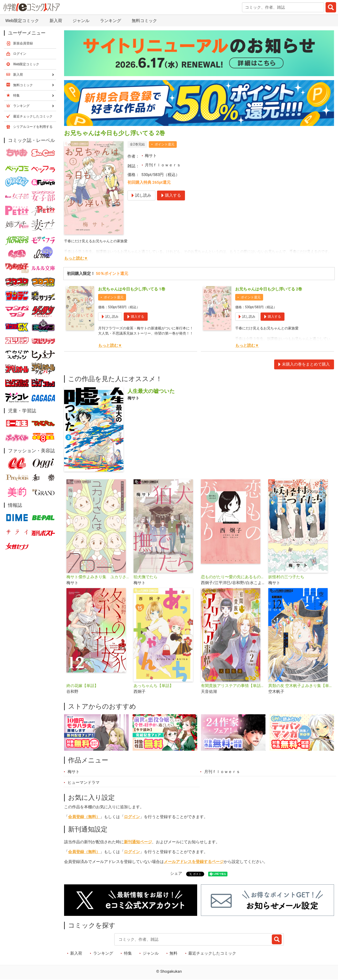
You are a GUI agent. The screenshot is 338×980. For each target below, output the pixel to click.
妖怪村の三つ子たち (286, 577)
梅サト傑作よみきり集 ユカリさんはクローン (98, 577)
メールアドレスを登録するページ (194, 862)
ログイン (132, 817)
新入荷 (56, 21)
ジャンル (81, 21)
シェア (176, 873)
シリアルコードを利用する (33, 127)
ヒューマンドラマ (84, 782)
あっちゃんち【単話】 (154, 686)
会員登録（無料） (84, 817)
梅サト (151, 156)
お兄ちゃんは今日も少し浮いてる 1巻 (132, 289)
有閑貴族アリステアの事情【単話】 (233, 686)
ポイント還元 (165, 144)
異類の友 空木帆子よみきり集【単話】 (300, 686)
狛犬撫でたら (146, 577)
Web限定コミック (22, 21)
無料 (173, 953)
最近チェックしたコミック (212, 953)
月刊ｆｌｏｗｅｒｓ (163, 165)
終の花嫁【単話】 (82, 686)
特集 (128, 953)
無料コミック (144, 21)
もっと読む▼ (76, 258)
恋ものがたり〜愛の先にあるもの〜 (233, 577)
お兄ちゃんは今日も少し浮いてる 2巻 (269, 289)
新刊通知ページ (138, 842)
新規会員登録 (23, 43)
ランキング (111, 21)
